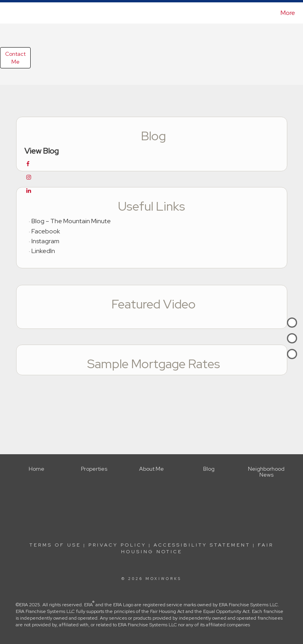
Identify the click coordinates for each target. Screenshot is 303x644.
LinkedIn (43, 251)
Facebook (46, 231)
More (288, 13)
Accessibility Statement (202, 545)
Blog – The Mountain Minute (71, 221)
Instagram (45, 241)
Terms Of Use (55, 545)
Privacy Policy (117, 545)
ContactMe (15, 58)
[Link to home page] (8, 13)
